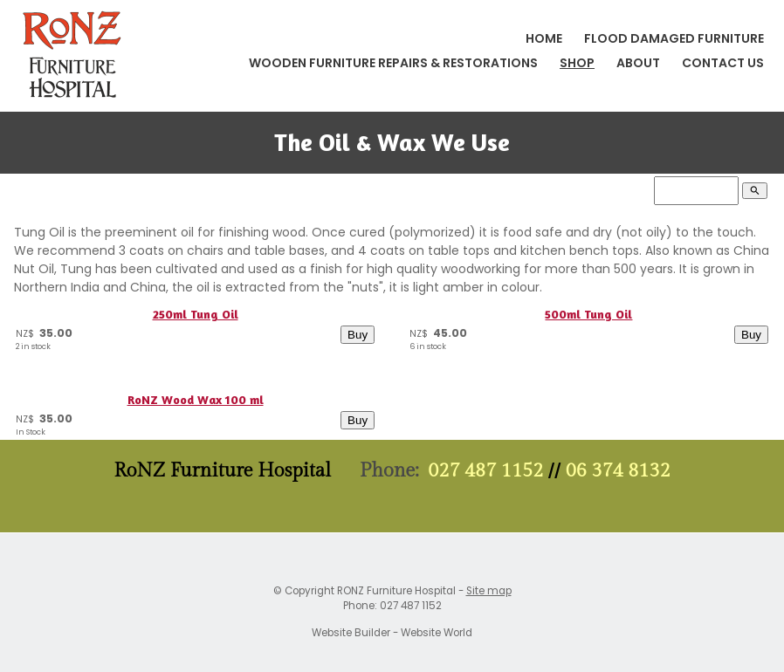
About (638, 63)
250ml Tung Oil (196, 314)
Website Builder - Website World (392, 633)
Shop (577, 63)
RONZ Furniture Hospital (396, 591)
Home (544, 38)
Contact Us (723, 63)
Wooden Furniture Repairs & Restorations (393, 63)
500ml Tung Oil (588, 314)
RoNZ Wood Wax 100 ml (196, 399)
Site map (489, 591)
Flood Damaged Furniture (674, 38)
